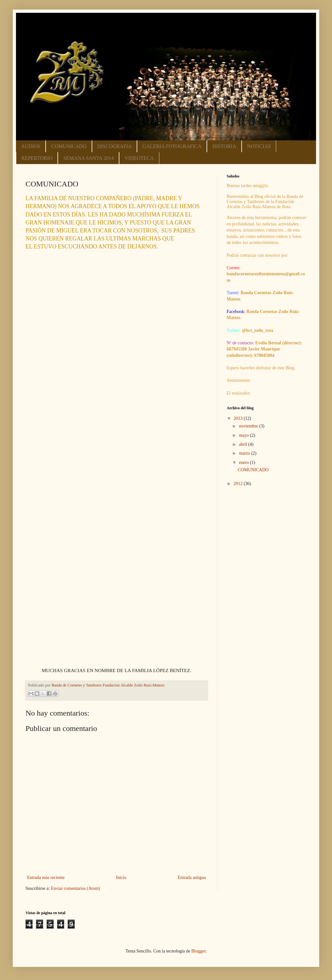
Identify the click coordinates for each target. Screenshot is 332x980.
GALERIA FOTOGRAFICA (172, 146)
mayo (244, 435)
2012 (239, 484)
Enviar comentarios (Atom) (75, 888)
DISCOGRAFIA (115, 146)
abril (243, 444)
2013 (239, 418)
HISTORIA (224, 146)
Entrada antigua (192, 878)
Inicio (121, 878)
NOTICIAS (259, 146)
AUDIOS (31, 146)
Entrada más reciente (46, 878)
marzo (245, 453)
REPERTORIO (37, 158)
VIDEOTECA (139, 158)
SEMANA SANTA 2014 (88, 158)
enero (244, 463)
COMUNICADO (69, 146)
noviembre (249, 426)
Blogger (198, 951)
